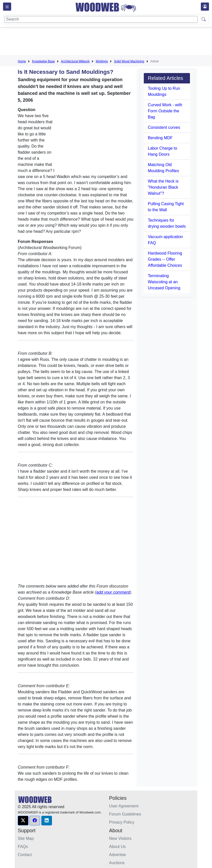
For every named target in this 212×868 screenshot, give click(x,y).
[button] (23, 821)
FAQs (23, 847)
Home (22, 61)
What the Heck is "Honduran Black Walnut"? (163, 187)
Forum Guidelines (125, 814)
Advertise (118, 855)
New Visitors (120, 838)
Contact (25, 855)
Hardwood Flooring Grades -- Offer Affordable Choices (165, 259)
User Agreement (124, 806)
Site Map (26, 838)
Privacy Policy (122, 822)
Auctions (117, 863)
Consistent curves (164, 127)
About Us (117, 847)
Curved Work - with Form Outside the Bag (165, 111)
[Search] (101, 19)
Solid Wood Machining (129, 61)
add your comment (113, 592)
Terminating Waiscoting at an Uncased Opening (164, 282)
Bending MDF (160, 138)
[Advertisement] (110, 42)
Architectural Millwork (75, 61)
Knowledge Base (43, 61)
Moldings (102, 61)
